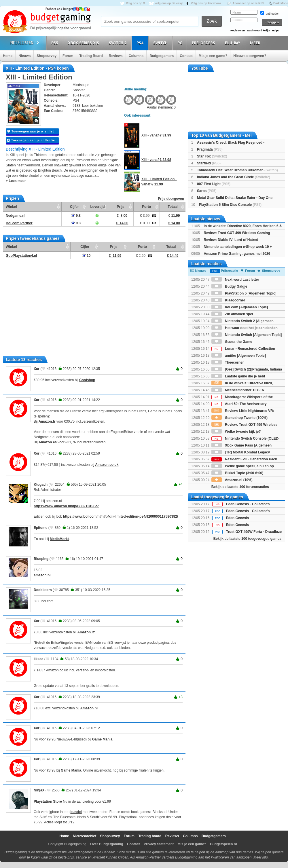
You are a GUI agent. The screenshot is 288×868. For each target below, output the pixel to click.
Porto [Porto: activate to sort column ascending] (146, 207)
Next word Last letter (235, 280)
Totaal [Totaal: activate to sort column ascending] (173, 207)
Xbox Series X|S (84, 43)
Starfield (209, 163)
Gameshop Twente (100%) (239, 418)
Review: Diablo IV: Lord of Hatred (231, 240)
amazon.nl (42, 575)
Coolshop (87, 380)
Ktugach (41, 485)
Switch (161, 43)
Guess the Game (232, 342)
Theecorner (228, 362)
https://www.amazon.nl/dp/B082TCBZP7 (66, 506)
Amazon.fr (47, 421)
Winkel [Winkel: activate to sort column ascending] (11, 207)
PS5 (56, 43)
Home (8, 56)
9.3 (76, 223)
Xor (37, 369)
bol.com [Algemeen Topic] (240, 307)
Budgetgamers (162, 56)
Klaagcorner (228, 300)
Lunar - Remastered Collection (243, 349)
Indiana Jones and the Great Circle (234, 177)
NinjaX (39, 790)
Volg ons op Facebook (206, 3)
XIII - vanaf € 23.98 (156, 160)
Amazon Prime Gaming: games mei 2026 (237, 254)
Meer (256, 43)
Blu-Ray (233, 43)
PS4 (141, 43)
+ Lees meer (16, 181)
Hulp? (276, 31)
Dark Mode (281, 3)
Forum (68, 56)
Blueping (41, 559)
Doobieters (43, 590)
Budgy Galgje (229, 286)
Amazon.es (48, 442)
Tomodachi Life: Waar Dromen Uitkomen (237, 170)
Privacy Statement (159, 844)
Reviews (116, 56)
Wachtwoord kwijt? (258, 31)
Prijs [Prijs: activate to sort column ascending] (121, 207)
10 (86, 256)
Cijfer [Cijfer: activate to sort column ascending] (74, 207)
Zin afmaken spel (232, 314)
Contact (186, 56)
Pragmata (210, 149)
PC (181, 43)
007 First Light (214, 184)
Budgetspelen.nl (223, 844)
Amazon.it (85, 632)
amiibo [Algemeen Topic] (239, 356)
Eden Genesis (237, 518)
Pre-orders (204, 43)
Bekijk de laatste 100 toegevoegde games (247, 539)
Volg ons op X (135, 3)
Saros (207, 191)
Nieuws (24, 56)
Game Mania (102, 739)
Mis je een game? (213, 56)
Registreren (238, 31)
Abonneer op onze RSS (248, 3)
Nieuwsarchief (85, 836)
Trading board (150, 836)
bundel (76, 812)
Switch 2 (119, 43)
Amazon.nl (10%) (232, 480)
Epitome (40, 528)
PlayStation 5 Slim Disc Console (230, 205)
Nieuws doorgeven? (250, 56)
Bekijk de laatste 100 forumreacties (240, 487)
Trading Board (91, 56)
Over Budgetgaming (107, 844)
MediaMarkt (59, 539)
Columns (136, 56)
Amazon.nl (89, 708)
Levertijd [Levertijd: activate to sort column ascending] (97, 207)
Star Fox (212, 156)
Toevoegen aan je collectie (31, 140)
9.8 (76, 216)
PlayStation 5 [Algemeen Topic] (244, 293)
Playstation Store (48, 801)
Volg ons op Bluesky (169, 3)
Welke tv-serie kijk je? (236, 432)
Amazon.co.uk (107, 465)
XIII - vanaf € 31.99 (156, 135)
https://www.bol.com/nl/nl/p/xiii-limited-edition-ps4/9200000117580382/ (120, 516)
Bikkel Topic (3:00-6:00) (237, 473)
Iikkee (38, 659)
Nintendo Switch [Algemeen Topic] (247, 335)
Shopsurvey (47, 56)
